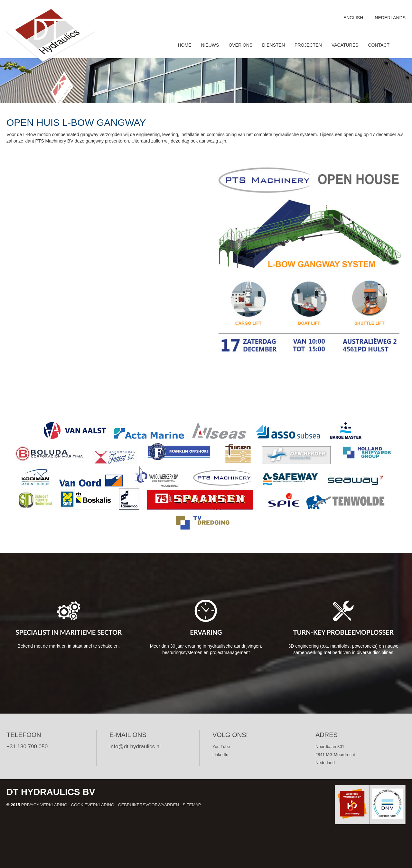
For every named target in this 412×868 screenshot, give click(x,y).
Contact (379, 45)
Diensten (273, 45)
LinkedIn (220, 755)
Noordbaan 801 (330, 747)
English (353, 18)
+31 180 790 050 (27, 747)
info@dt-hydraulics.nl (135, 747)
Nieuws (210, 45)
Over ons (240, 45)
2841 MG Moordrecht (335, 755)
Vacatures (345, 45)
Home (184, 45)
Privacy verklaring (44, 805)
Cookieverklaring (93, 805)
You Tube (221, 747)
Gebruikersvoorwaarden (149, 805)
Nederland (325, 763)
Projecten (308, 45)
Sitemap (192, 805)
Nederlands (390, 18)
